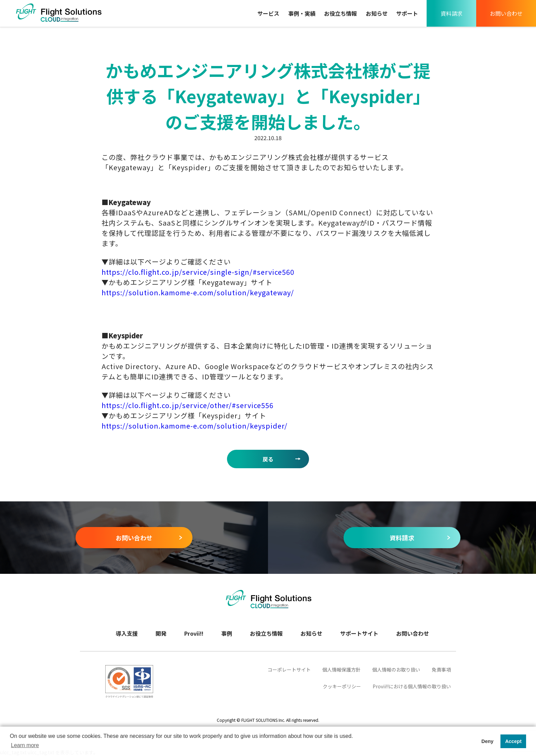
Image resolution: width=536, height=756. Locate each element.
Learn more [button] (25, 745)
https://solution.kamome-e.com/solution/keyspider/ (195, 426)
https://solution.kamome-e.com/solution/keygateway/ (198, 292)
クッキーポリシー (342, 686)
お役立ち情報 (340, 13)
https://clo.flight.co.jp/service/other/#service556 (187, 405)
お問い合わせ (506, 13)
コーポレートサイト (289, 670)
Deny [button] (487, 741)
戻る (268, 459)
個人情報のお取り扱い (396, 670)
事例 (227, 633)
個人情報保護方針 (341, 670)
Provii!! (194, 633)
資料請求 (452, 13)
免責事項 (441, 670)
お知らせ (377, 13)
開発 (161, 633)
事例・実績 (302, 13)
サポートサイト (359, 633)
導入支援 (127, 633)
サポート (407, 13)
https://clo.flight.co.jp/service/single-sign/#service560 (198, 272)
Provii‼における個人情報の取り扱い (412, 686)
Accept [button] (513, 741)
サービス (268, 13)
